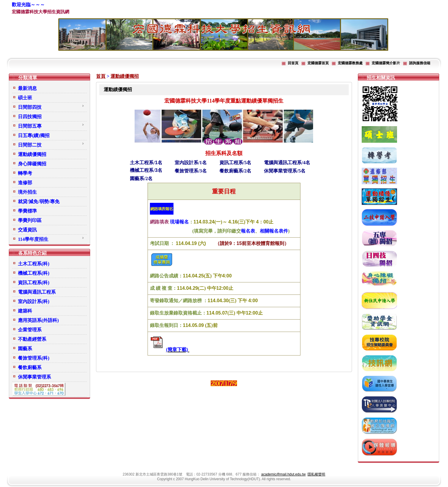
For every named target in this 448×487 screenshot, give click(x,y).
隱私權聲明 (316, 474)
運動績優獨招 (125, 76)
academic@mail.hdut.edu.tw (283, 474)
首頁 (101, 76)
